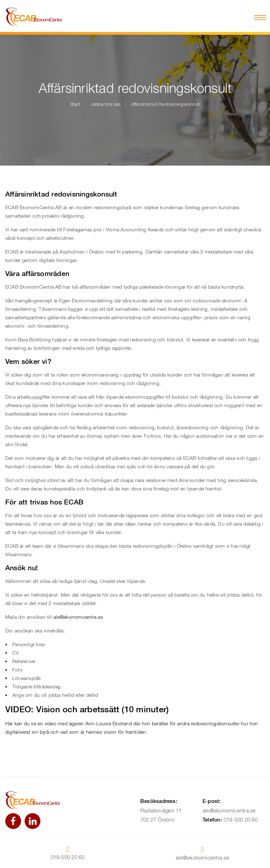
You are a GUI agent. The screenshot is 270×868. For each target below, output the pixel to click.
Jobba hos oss (106, 104)
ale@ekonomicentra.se (78, 617)
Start (75, 104)
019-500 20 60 (241, 819)
